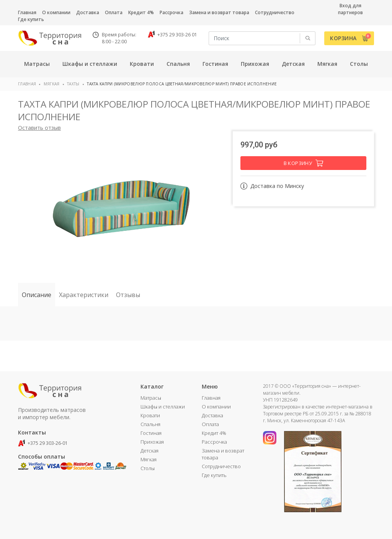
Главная (27, 12)
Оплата (114, 12)
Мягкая (52, 84)
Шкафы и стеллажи (163, 407)
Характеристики (84, 295)
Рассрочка (171, 12)
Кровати (150, 415)
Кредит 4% (141, 12)
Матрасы (151, 398)
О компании (56, 12)
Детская (149, 451)
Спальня (150, 424)
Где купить (31, 19)
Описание (37, 295)
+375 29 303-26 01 (172, 35)
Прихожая (152, 442)
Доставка (88, 12)
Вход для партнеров (350, 9)
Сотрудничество (275, 12)
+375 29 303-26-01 (43, 443)
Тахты (73, 84)
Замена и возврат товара (219, 12)
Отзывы (128, 295)
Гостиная (151, 433)
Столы (148, 468)
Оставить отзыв (39, 128)
